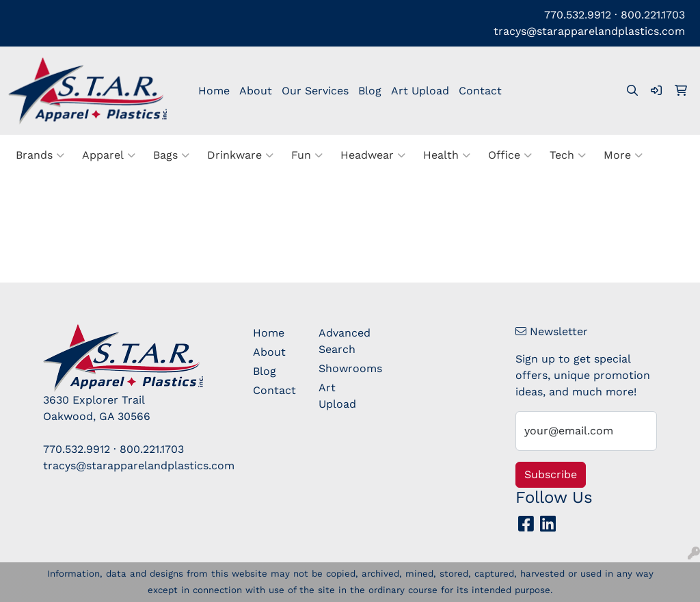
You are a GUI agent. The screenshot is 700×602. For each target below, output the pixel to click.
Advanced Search (343, 341)
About (256, 91)
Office (510, 155)
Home (214, 91)
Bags (171, 155)
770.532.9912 (578, 15)
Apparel (109, 155)
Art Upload (420, 91)
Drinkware (240, 155)
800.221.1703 (653, 15)
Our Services (315, 91)
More (623, 155)
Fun (307, 155)
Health (447, 155)
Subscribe (551, 474)
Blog (370, 91)
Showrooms (343, 368)
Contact (480, 91)
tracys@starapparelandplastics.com (589, 31)
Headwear (373, 155)
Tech (568, 155)
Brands (40, 155)
